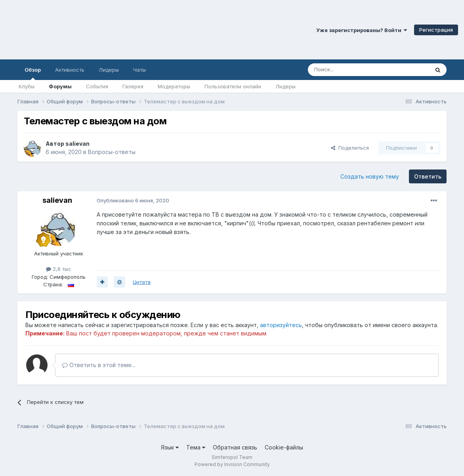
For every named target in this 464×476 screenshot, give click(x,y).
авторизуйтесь (281, 325)
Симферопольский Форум (109, 30)
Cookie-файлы (284, 447)
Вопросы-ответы (112, 152)
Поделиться (350, 148)
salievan (77, 144)
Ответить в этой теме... (99, 365)
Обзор (33, 73)
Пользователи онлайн (233, 86)
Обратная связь (235, 447)
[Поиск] (350, 70)
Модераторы (174, 86)
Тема (196, 447)
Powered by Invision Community (232, 464)
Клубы (27, 86)
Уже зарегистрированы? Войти (362, 30)
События (97, 86)
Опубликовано (133, 200)
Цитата (142, 282)
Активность (70, 70)
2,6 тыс (59, 269)
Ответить (428, 176)
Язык (170, 447)
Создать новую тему (370, 176)
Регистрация (436, 30)
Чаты (139, 70)
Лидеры (285, 86)
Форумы (60, 86)
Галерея (133, 86)
